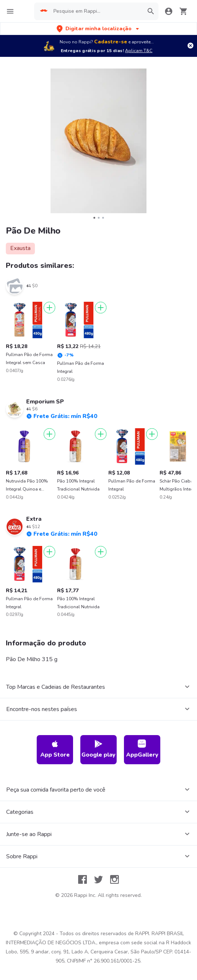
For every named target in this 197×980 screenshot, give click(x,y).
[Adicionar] (49, 308)
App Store (55, 749)
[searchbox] (96, 11)
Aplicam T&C (139, 51)
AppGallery (142, 749)
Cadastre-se (111, 42)
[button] (98, 29)
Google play (98, 749)
